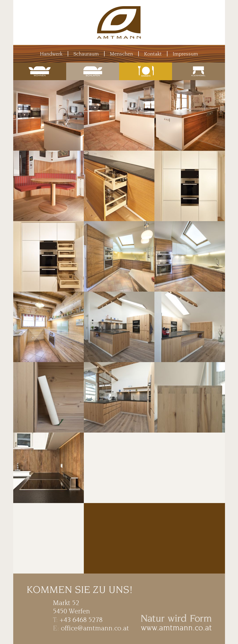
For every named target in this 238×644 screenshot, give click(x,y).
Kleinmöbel (198, 65)
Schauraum (86, 54)
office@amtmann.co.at (95, 628)
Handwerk (51, 54)
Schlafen (93, 65)
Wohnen (40, 65)
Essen (146, 65)
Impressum (185, 54)
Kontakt (153, 54)
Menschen (121, 54)
